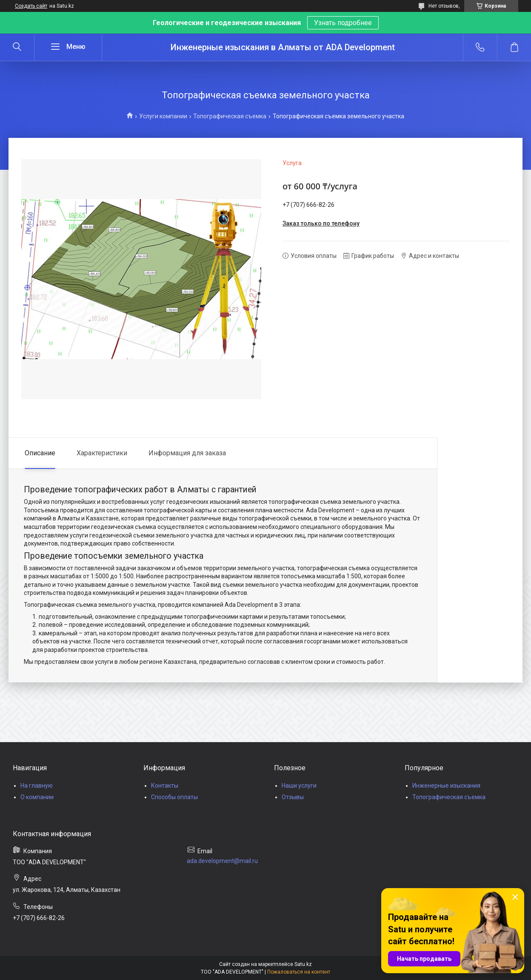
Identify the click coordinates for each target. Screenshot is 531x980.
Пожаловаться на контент (299, 972)
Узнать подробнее (343, 23)
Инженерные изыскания (446, 786)
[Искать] (17, 47)
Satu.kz (303, 964)
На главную (37, 786)
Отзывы (293, 797)
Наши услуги (299, 786)
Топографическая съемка (230, 116)
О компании (37, 797)
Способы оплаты (174, 797)
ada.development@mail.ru (222, 861)
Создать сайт (31, 6)
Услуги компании (163, 116)
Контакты (165, 786)
